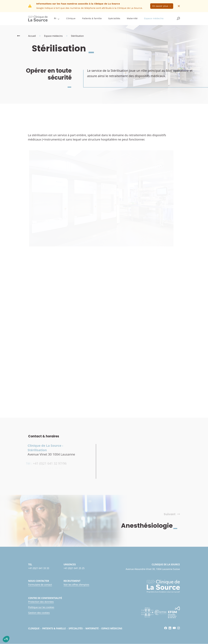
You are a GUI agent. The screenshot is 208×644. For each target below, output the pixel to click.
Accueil (32, 36)
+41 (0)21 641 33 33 (39, 568)
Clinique (71, 18)
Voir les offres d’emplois (76, 585)
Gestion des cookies (39, 613)
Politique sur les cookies (41, 607)
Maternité (132, 18)
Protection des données (41, 602)
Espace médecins (154, 18)
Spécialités (114, 18)
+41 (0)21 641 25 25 (74, 568)
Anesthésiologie (151, 526)
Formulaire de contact (40, 585)
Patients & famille (92, 18)
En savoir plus (162, 6)
